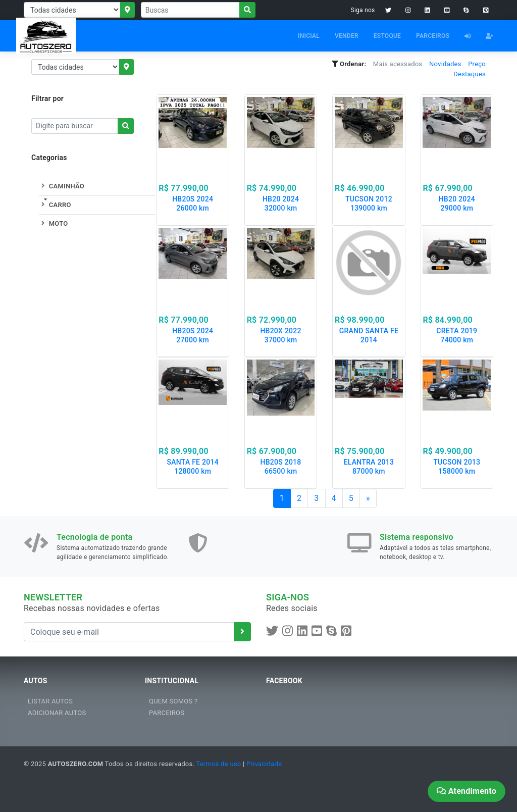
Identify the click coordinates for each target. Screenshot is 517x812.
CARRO (55, 205)
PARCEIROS (433, 36)
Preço (477, 64)
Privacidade (264, 764)
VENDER (347, 36)
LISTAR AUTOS (50, 701)
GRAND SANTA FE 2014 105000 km (369, 340)
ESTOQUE (387, 36)
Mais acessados (398, 64)
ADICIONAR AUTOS (57, 713)
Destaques (470, 74)
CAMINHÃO (62, 186)
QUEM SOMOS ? (173, 701)
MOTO (53, 223)
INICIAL (309, 36)
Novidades (445, 64)
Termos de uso (218, 764)
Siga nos (363, 10)
